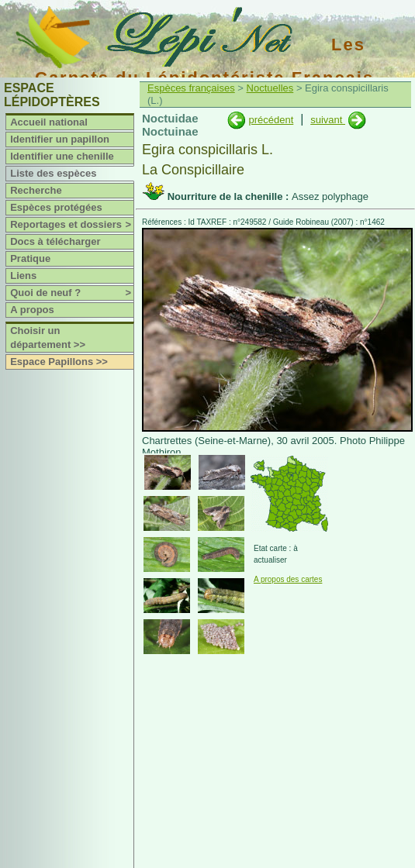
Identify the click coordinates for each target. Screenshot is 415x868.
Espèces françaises (191, 88)
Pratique (30, 258)
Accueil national (49, 122)
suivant (328, 120)
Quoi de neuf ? (72, 293)
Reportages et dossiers (72, 225)
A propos (32, 310)
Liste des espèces (53, 173)
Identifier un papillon (60, 139)
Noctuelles (270, 88)
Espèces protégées (56, 207)
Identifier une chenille (62, 156)
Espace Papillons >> (59, 362)
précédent (271, 120)
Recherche (36, 190)
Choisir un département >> (48, 338)
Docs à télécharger (55, 241)
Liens (23, 276)
